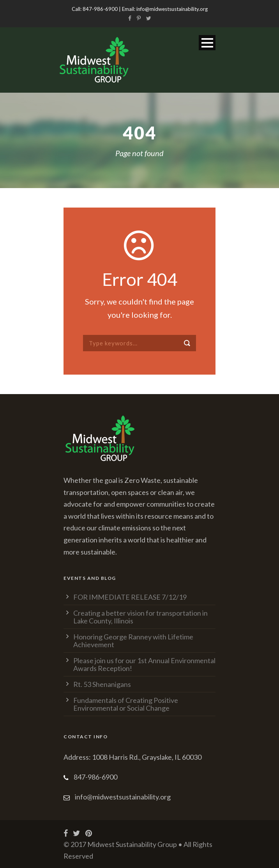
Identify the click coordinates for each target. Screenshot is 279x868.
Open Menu (207, 43)
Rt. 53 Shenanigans (102, 684)
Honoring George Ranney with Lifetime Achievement (133, 641)
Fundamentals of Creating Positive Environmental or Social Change (126, 704)
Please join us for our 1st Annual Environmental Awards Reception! (144, 664)
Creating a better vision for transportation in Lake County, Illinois (140, 617)
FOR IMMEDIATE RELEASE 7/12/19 (130, 597)
